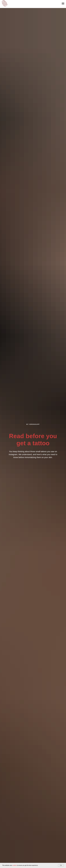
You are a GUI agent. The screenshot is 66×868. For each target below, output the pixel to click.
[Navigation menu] (63, 4)
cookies (15, 865)
